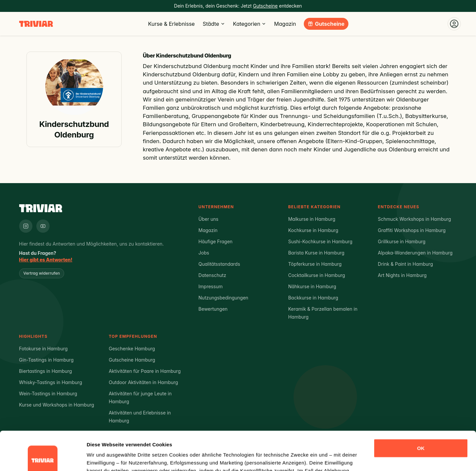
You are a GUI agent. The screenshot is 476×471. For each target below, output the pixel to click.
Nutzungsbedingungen (223, 298)
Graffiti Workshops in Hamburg (412, 230)
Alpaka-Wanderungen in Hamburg (415, 253)
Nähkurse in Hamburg (312, 286)
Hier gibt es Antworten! (46, 260)
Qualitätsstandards (219, 264)
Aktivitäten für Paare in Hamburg (145, 371)
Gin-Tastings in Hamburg (46, 360)
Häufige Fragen (215, 241)
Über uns (208, 219)
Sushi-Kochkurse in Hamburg (320, 241)
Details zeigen (103, 458)
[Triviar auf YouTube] (43, 226)
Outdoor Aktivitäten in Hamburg (143, 382)
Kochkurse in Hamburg (313, 230)
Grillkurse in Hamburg (402, 241)
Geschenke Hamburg (132, 349)
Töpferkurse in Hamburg (315, 264)
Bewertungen (213, 309)
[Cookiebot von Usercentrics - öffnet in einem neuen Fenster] (43, 458)
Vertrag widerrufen (42, 273)
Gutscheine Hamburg (132, 360)
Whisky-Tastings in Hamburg (51, 382)
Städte (214, 24)
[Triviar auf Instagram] (26, 226)
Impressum (210, 286)
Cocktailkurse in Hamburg (317, 275)
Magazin (285, 24)
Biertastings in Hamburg (46, 371)
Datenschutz (212, 275)
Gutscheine (330, 24)
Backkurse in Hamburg (313, 298)
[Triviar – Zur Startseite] (36, 24)
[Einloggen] (454, 24)
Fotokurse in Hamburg (43, 349)
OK (421, 409)
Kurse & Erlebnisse (171, 24)
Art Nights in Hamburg (402, 275)
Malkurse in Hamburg (312, 219)
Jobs (204, 253)
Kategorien (250, 24)
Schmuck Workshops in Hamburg (414, 219)
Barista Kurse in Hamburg (316, 253)
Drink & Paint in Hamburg (405, 264)
